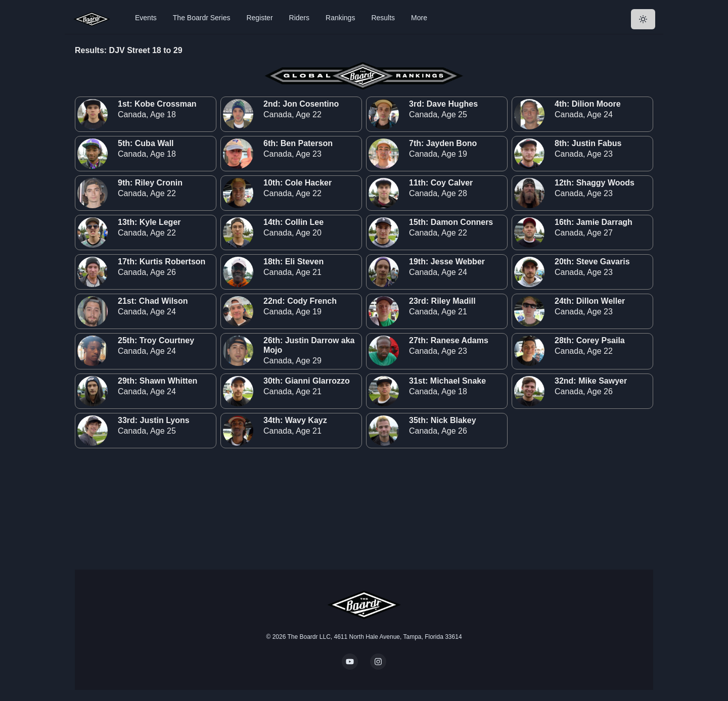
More (419, 18)
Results (383, 18)
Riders (299, 18)
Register (259, 18)
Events (146, 18)
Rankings (340, 18)
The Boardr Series (202, 18)
